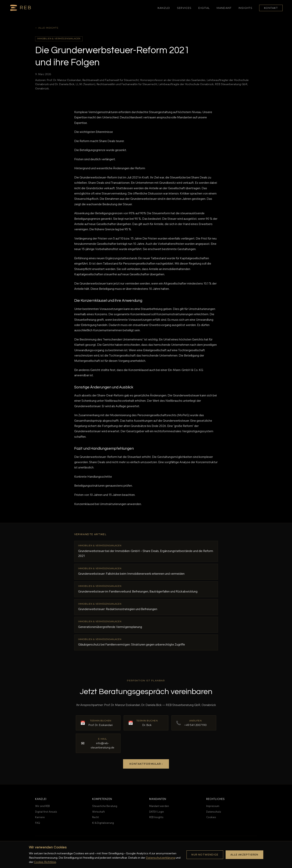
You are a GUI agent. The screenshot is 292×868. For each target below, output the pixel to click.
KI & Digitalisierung (103, 823)
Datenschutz (214, 812)
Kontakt (271, 8)
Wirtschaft (98, 812)
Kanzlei (164, 8)
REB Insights (156, 817)
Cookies (211, 817)
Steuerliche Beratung (105, 806)
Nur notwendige (205, 855)
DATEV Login (157, 812)
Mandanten (158, 799)
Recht (96, 817)
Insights (245, 8)
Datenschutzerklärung (160, 858)
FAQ (38, 823)
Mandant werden (159, 806)
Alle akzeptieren (244, 855)
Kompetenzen (102, 799)
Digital (204, 8)
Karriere (40, 817)
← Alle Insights (47, 28)
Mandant (224, 8)
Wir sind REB (42, 806)
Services (184, 8)
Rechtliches (216, 799)
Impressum (213, 806)
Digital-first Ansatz (46, 812)
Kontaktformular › (146, 764)
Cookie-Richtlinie (45, 862)
